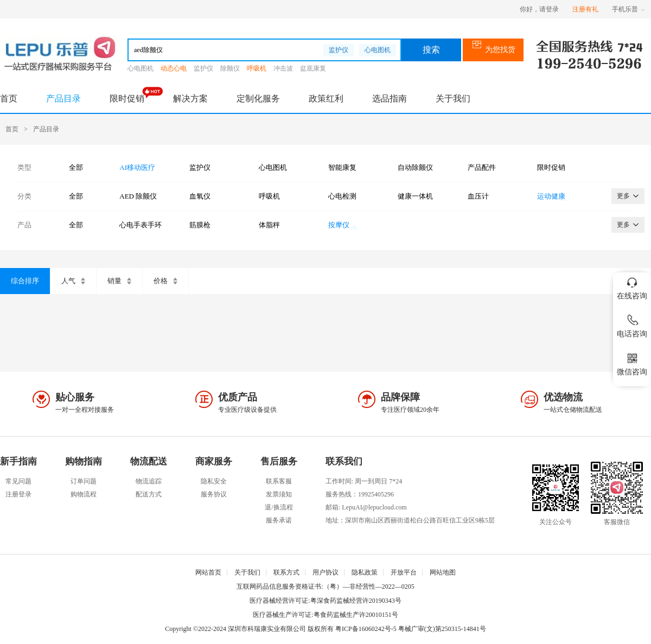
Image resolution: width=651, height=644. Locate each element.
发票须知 (279, 494)
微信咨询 (632, 362)
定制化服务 (258, 98)
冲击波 (283, 68)
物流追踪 (149, 481)
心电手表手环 (141, 225)
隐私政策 (365, 572)
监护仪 (339, 50)
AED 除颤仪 (138, 196)
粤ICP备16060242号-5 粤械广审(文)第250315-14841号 (411, 629)
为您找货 (493, 50)
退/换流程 (279, 507)
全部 (76, 167)
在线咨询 (632, 286)
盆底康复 (313, 68)
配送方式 (149, 494)
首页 (9, 98)
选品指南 (390, 98)
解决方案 (190, 98)
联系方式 (286, 572)
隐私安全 (214, 481)
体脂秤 (269, 225)
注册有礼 (585, 9)
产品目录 (63, 98)
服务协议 (214, 494)
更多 (628, 196)
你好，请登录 (539, 9)
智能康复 (342, 167)
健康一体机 (415, 196)
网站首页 (208, 572)
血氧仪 (200, 196)
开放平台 (404, 572)
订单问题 (84, 481)
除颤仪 (230, 68)
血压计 (478, 196)
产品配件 (482, 167)
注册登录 (18, 494)
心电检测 (342, 196)
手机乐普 (628, 9)
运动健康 (551, 196)
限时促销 (127, 98)
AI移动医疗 (137, 167)
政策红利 (326, 98)
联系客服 (279, 481)
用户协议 (325, 572)
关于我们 (453, 98)
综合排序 (25, 281)
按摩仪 (339, 225)
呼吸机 (257, 68)
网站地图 (443, 572)
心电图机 (378, 50)
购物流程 (84, 494)
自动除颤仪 (415, 167)
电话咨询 (632, 324)
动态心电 (174, 68)
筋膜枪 (200, 225)
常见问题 (18, 481)
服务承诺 (279, 520)
